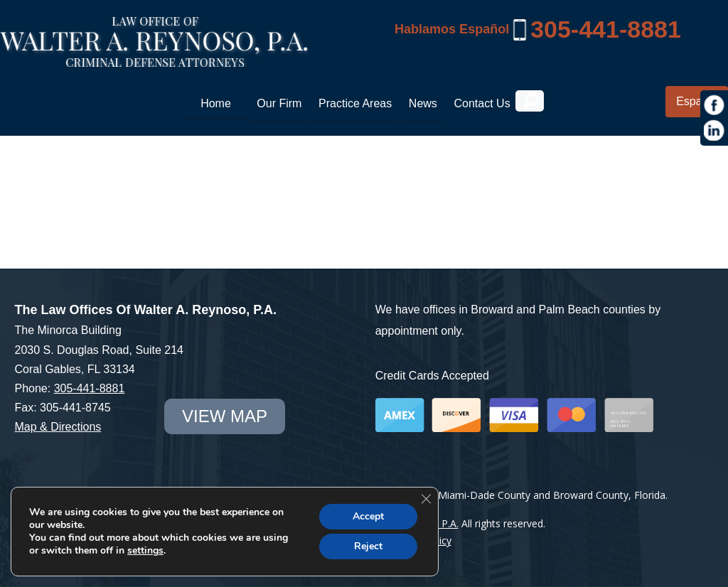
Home (216, 103)
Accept (368, 516)
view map (225, 416)
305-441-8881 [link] (606, 29)
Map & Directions (58, 427)
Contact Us (482, 103)
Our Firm (279, 103)
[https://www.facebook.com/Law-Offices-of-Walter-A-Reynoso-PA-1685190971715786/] (714, 105)
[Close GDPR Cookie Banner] (426, 499)
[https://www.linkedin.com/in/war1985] (714, 131)
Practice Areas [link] (355, 103)
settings (145, 551)
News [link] (423, 103)
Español (697, 101)
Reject (368, 546)
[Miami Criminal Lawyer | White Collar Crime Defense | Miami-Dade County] (154, 59)
